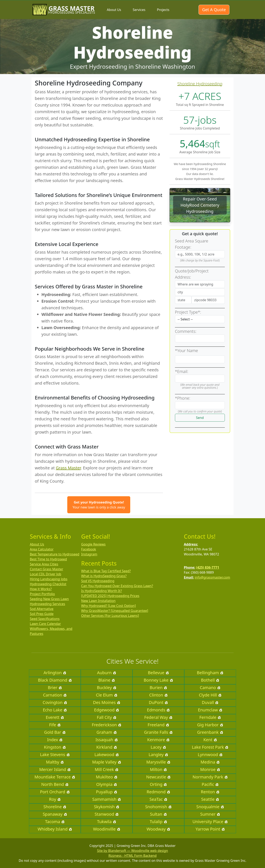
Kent (210, 740)
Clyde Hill (210, 695)
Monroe (210, 769)
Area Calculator (42, 549)
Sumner (210, 814)
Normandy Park (210, 777)
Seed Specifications (45, 619)
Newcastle (158, 777)
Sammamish (107, 799)
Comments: (186, 331)
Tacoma (55, 822)
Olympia (107, 784)
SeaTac (158, 799)
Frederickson (107, 725)
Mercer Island (55, 769)
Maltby (55, 762)
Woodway (158, 829)
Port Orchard (55, 792)
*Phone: (183, 398)
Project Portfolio (42, 594)
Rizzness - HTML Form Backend (133, 856)
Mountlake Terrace (55, 777)
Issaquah (107, 740)
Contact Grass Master (46, 569)
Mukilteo (107, 777)
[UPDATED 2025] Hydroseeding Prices (110, 596)
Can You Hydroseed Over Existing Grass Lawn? (117, 586)
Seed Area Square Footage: (192, 244)
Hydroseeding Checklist (48, 584)
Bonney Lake (158, 680)
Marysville (158, 762)
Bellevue (158, 673)
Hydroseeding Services (47, 604)
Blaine (107, 680)
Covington (55, 702)
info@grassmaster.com (212, 577)
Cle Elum (107, 695)
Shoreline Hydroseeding (200, 84)
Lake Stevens (55, 755)
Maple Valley (107, 762)
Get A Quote (214, 10)
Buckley (107, 688)
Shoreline (55, 807)
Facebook (89, 549)
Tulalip (158, 822)
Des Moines (107, 702)
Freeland (158, 725)
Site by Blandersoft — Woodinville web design (133, 851)
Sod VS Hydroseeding (98, 581)
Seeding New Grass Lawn (49, 599)
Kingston (55, 747)
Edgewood (107, 710)
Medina (210, 762)
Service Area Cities (44, 564)
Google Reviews (93, 544)
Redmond (158, 792)
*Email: (182, 371)
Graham (107, 732)
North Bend (55, 784)
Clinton (158, 695)
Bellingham (210, 673)
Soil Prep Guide (42, 614)
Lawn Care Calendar (45, 624)
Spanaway (55, 814)
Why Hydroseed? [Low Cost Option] (108, 606)
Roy (55, 799)
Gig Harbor (210, 725)
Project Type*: (188, 312)
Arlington (55, 673)
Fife (55, 725)
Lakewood (107, 755)
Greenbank (210, 732)
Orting (158, 784)
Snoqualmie (210, 807)
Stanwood (107, 814)
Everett (55, 717)
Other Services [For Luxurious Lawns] (110, 616)
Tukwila (107, 822)
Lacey (158, 747)
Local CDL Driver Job (46, 574)
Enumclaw (210, 710)
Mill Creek (107, 769)
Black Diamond (55, 680)
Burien (158, 688)
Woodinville (107, 829)
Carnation (55, 695)
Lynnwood (210, 755)
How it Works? (41, 589)
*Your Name (187, 351)
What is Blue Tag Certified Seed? (106, 571)
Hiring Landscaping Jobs (49, 579)
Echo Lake (55, 710)
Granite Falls (158, 732)
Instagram (89, 554)
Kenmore (158, 740)
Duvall (210, 702)
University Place (210, 822)
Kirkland (107, 747)
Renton (210, 792)
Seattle (210, 799)
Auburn (107, 673)
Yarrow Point (210, 829)
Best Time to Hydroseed (48, 559)
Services (139, 10)
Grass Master (68, 468)
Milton (158, 769)
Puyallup (107, 792)
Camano (210, 688)
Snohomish (158, 807)
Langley (158, 755)
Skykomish (107, 807)
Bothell (210, 680)
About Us (114, 10)
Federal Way (158, 717)
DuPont (158, 702)
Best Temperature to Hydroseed (55, 554)
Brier (55, 688)
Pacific (210, 784)
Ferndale (210, 717)
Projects (163, 10)
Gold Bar (55, 732)
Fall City (107, 717)
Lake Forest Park (210, 747)
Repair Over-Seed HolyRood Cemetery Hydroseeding (200, 205)
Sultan (158, 814)
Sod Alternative (42, 609)
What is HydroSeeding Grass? (104, 576)
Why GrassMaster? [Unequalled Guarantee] (115, 611)
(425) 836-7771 (208, 567)
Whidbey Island (55, 829)
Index (55, 740)
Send (200, 418)
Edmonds (158, 710)
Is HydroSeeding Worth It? (102, 591)
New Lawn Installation (98, 601)
